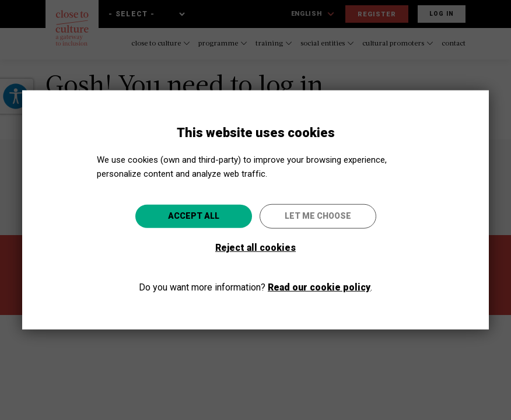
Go (317, 273)
